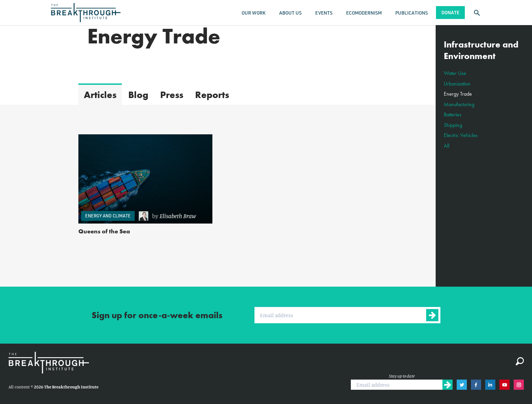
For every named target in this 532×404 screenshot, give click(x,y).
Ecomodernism (364, 13)
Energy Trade (458, 94)
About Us (290, 13)
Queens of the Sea (104, 231)
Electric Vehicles (461, 135)
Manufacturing (459, 104)
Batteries (453, 114)
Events (324, 13)
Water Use (455, 73)
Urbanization (457, 84)
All (446, 146)
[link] (172, 216)
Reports (212, 95)
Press (172, 95)
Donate (450, 12)
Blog (138, 95)
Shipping (453, 125)
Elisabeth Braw (178, 216)
